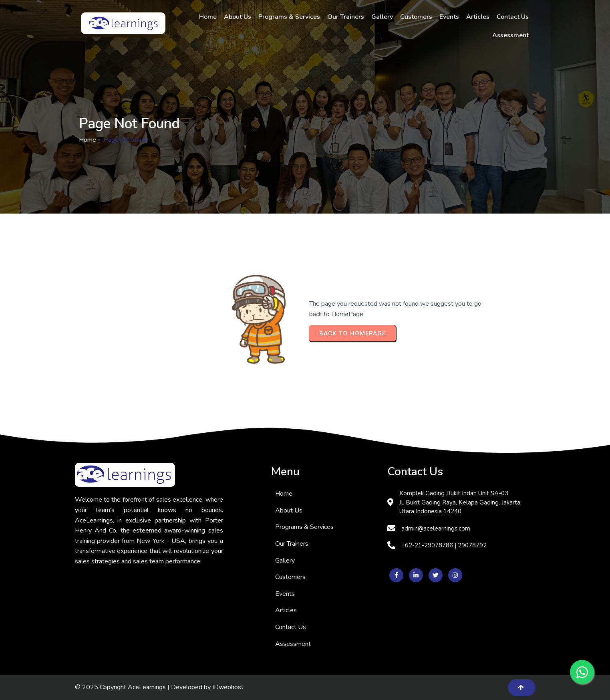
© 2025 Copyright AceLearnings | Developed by (144, 687)
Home (88, 140)
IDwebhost (228, 687)
